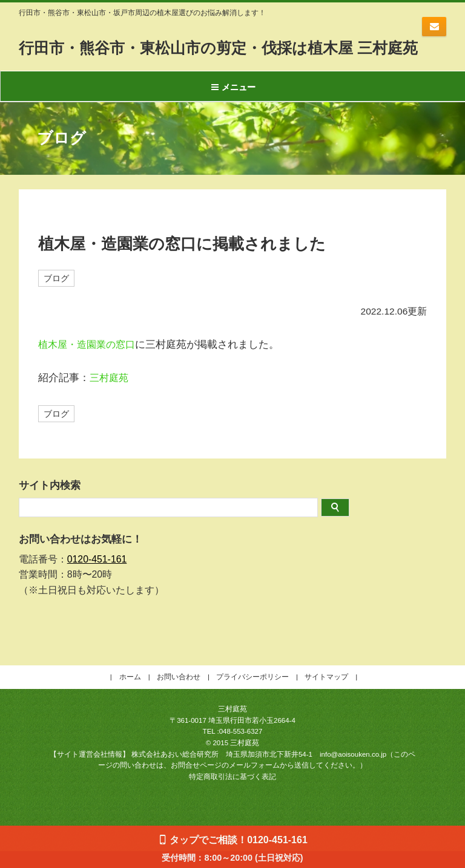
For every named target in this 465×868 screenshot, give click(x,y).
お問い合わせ (179, 694)
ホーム (130, 694)
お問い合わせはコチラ (434, 27)
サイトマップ (326, 694)
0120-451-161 (97, 576)
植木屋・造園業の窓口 (90, 361)
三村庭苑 (110, 394)
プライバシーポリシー (252, 694)
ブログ (56, 294)
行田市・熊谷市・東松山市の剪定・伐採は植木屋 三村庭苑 (226, 56)
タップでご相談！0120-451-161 (239, 840)
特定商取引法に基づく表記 (232, 794)
